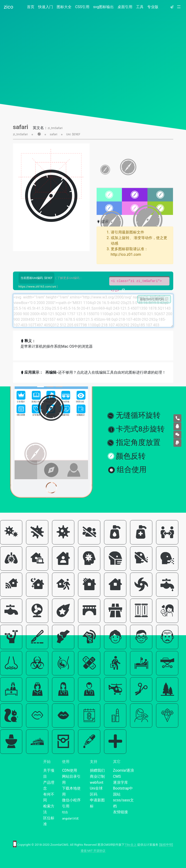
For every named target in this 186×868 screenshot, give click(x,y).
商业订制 (97, 776)
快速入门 (46, 7)
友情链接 (121, 812)
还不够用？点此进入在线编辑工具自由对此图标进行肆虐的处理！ (105, 372)
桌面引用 (125, 7)
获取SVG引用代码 (154, 299)
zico (8, 7)
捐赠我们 (97, 770)
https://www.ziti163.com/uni (37, 287)
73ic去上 (131, 845)
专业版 (153, 7)
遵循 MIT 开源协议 (93, 851)
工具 (140, 7)
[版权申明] (166, 845)
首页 (32, 7)
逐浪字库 (121, 782)
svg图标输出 (103, 7)
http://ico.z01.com (126, 254)
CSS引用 (82, 7)
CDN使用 (69, 770)
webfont (97, 782)
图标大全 (64, 7)
